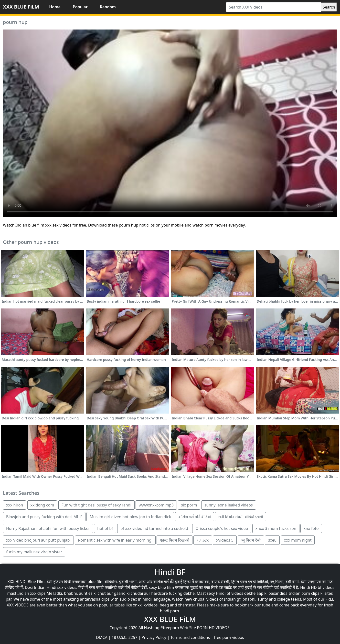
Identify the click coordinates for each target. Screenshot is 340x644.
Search (329, 7)
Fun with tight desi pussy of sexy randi (96, 505)
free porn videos (229, 637)
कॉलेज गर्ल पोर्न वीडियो (195, 517)
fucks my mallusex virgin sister (34, 552)
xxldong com (42, 505)
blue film (96, 582)
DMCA (102, 637)
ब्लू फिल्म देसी (251, 540)
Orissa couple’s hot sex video (222, 528)
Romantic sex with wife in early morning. (115, 540)
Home (55, 7)
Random (108, 7)
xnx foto (311, 528)
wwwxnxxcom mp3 (156, 505)
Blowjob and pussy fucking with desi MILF (44, 517)
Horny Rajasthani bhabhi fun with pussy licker (48, 528)
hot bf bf (105, 528)
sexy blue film (161, 587)
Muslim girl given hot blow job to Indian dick (130, 517)
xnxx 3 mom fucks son (276, 528)
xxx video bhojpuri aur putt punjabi (38, 540)
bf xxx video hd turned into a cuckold (154, 528)
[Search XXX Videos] (273, 7)
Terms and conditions (190, 637)
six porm (189, 505)
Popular (80, 7)
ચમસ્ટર (203, 540)
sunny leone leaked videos (229, 505)
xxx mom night (298, 540)
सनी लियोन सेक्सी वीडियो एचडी (240, 517)
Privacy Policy (154, 637)
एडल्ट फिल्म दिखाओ (175, 540)
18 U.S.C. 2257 (125, 637)
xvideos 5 (225, 540)
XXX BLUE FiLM (21, 7)
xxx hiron (15, 505)
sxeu (272, 540)
